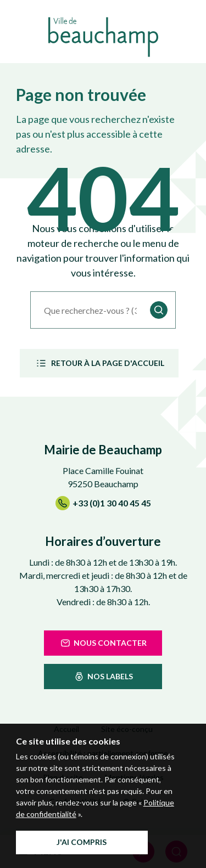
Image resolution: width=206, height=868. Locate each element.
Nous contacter (103, 643)
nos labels (103, 677)
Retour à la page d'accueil (99, 363)
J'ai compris (82, 842)
